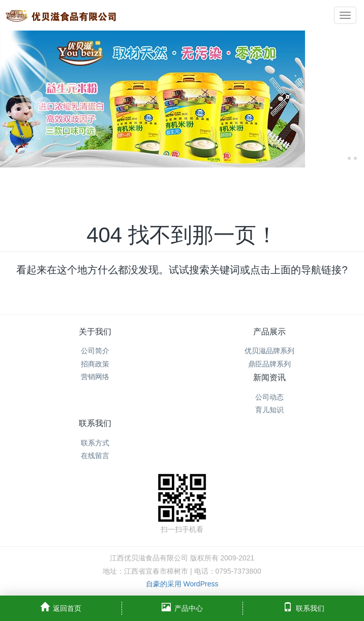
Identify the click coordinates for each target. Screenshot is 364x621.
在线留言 (95, 456)
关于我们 (95, 332)
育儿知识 (269, 410)
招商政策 (95, 364)
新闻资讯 (269, 377)
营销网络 (95, 377)
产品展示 (269, 332)
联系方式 (95, 443)
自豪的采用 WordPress (182, 584)
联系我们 (95, 423)
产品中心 (182, 607)
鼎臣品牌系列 (269, 364)
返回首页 (61, 607)
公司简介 (95, 351)
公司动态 (269, 397)
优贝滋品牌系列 (269, 351)
